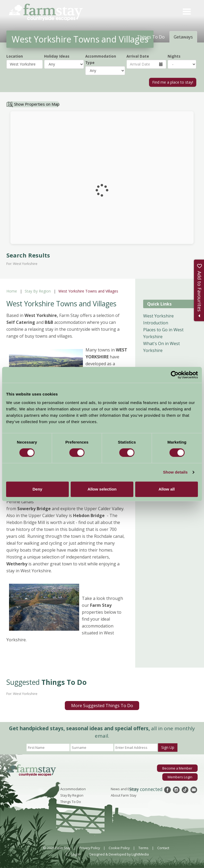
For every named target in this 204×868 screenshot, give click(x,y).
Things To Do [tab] (151, 37)
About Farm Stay (124, 795)
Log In (76, 854)
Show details (175, 472)
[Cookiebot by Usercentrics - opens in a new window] (175, 375)
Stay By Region (38, 291)
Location (15, 56)
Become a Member (177, 768)
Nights (174, 56)
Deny (37, 489)
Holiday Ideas (57, 56)
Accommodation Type (101, 59)
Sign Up (168, 747)
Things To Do (71, 802)
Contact (163, 848)
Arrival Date (138, 56)
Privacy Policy (90, 848)
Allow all (167, 489)
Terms (143, 848)
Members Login (180, 777)
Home (12, 291)
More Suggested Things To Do (102, 706)
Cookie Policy (119, 848)
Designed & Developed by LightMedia (119, 854)
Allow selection (102, 489)
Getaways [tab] (183, 37)
